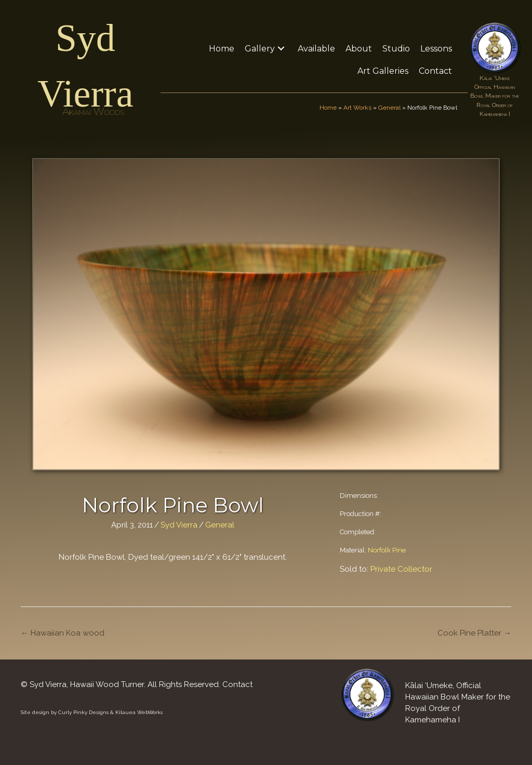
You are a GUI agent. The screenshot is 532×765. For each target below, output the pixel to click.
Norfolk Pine (387, 550)
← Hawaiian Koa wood (63, 633)
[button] (281, 49)
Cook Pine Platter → (474, 633)
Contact (237, 684)
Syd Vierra (179, 525)
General (389, 108)
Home (328, 108)
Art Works (357, 108)
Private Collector (401, 569)
